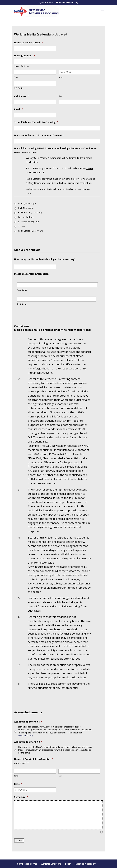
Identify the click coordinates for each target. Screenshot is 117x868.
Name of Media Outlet (28, 43)
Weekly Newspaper (27, 204)
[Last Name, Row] (57, 299)
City (16, 77)
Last (61, 776)
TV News (22, 226)
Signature (21, 797)
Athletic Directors (51, 864)
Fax (61, 96)
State (61, 77)
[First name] (35, 771)
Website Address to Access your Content (39, 135)
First (16, 776)
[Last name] (79, 771)
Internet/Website (26, 217)
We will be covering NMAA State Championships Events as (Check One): (57, 148)
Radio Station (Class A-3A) (30, 213)
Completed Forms (27, 864)
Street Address (21, 66)
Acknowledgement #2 (28, 742)
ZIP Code (19, 88)
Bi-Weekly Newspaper (29, 222)
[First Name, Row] (57, 285)
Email (19, 109)
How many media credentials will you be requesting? (45, 259)
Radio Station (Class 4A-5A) (30, 231)
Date (18, 784)
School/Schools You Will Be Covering (36, 122)
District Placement (86, 864)
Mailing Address (25, 56)
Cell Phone (21, 96)
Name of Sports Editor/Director (34, 759)
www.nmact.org (26, 736)
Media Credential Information (31, 274)
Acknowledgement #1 (28, 722)
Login (68, 864)
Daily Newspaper (26, 208)
